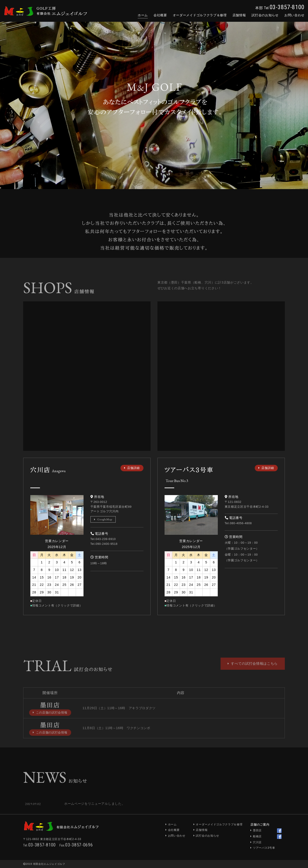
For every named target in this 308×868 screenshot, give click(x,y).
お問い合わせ (177, 836)
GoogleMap (103, 519)
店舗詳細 (132, 468)
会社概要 (160, 15)
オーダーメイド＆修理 (200, 15)
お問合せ (294, 15)
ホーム (143, 15)
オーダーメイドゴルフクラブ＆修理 (219, 824)
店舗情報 (239, 15)
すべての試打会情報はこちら (253, 674)
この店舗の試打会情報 (50, 723)
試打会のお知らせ (265, 15)
